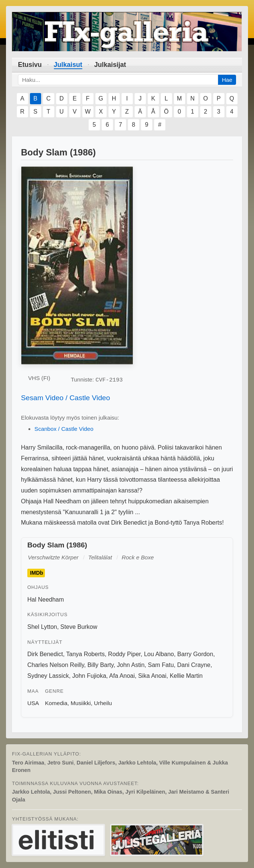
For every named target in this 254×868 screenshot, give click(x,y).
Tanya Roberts (85, 654)
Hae (227, 80)
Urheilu (103, 703)
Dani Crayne (194, 665)
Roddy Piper (124, 654)
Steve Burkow (79, 627)
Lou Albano (159, 654)
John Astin (131, 665)
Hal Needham (46, 600)
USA (33, 703)
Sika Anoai (152, 676)
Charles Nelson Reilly (56, 665)
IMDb (36, 573)
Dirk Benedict (45, 654)
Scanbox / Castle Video (64, 429)
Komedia (56, 703)
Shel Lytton (42, 627)
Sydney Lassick (48, 676)
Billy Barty (101, 665)
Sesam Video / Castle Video (65, 398)
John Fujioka (89, 676)
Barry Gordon (195, 654)
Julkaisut (68, 65)
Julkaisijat (110, 65)
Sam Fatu (161, 665)
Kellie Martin (186, 676)
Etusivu (30, 65)
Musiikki (81, 703)
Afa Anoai (122, 676)
